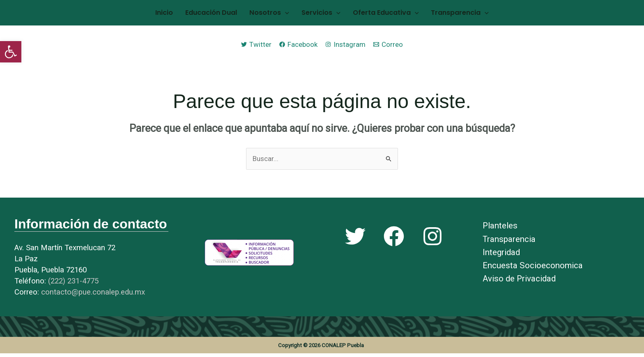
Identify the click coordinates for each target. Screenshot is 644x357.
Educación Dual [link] (220, 15)
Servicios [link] (318, 15)
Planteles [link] (500, 230)
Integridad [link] (501, 256)
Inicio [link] (178, 15)
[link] (11, 52)
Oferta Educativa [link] (377, 15)
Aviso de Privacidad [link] (519, 282)
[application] (288, 15)
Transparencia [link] (445, 15)
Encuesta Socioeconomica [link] (533, 269)
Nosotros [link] (272, 15)
